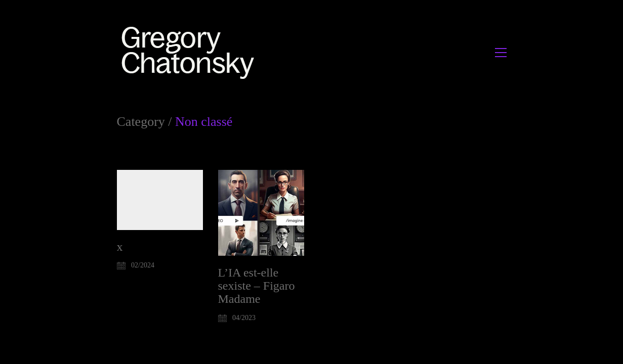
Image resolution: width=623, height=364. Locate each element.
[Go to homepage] (191, 52)
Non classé (204, 122)
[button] (501, 53)
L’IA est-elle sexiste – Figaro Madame (257, 286)
